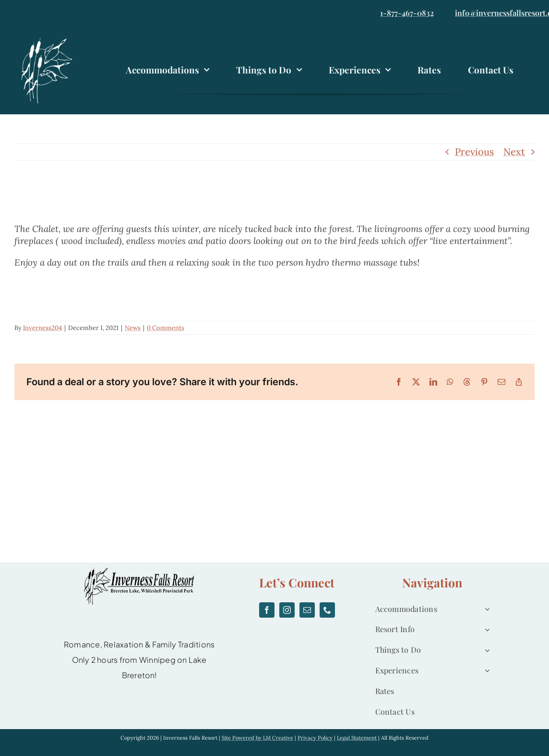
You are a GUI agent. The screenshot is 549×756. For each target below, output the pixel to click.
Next (514, 152)
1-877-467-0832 (407, 13)
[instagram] (287, 610)
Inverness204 (42, 328)
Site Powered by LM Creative (257, 738)
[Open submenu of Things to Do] (485, 650)
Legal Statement (357, 738)
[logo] (49, 40)
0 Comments (166, 328)
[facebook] (267, 610)
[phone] (327, 610)
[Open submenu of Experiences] (485, 671)
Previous (474, 152)
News (133, 328)
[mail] (307, 610)
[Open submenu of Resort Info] (485, 629)
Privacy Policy (315, 738)
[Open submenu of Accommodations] (485, 609)
